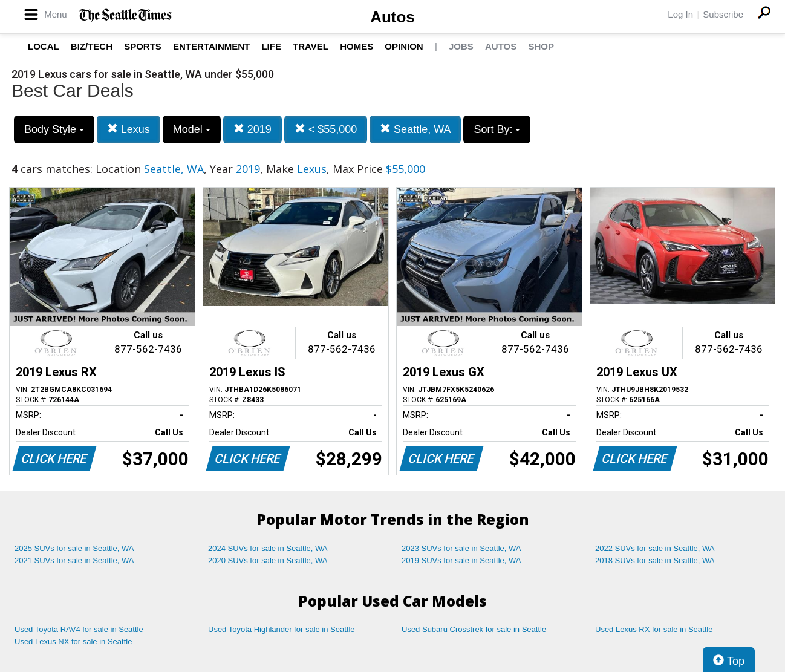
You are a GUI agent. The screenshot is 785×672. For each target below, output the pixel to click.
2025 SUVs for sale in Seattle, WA (74, 548)
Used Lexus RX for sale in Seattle (654, 629)
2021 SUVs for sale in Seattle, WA (74, 560)
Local (44, 46)
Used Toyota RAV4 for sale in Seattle (79, 629)
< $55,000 (326, 129)
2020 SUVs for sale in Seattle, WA (268, 560)
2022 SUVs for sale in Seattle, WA (655, 548)
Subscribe (723, 14)
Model (192, 129)
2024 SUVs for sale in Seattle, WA (268, 548)
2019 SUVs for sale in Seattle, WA (461, 560)
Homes (357, 46)
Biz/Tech (92, 46)
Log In (680, 14)
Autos (392, 17)
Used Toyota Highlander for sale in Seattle (282, 629)
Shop (541, 46)
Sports (143, 46)
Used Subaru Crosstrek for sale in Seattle (474, 629)
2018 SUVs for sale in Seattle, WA (655, 560)
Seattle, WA (415, 129)
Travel (311, 46)
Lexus (129, 129)
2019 (252, 129)
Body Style (54, 129)
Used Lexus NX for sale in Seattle (73, 641)
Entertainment (211, 46)
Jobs (461, 46)
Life (271, 46)
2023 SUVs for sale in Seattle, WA (461, 548)
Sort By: (497, 129)
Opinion (404, 46)
